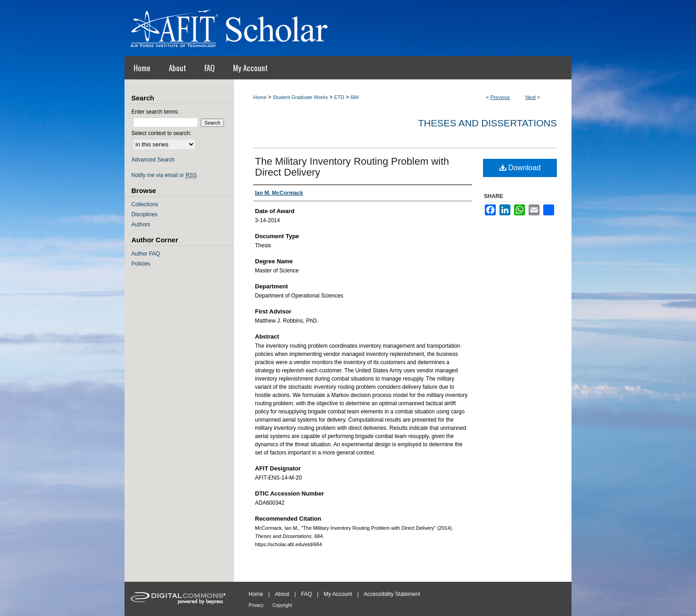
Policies (141, 264)
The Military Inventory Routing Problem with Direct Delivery (352, 167)
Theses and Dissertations (487, 123)
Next (531, 97)
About (282, 594)
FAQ (306, 594)
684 (354, 97)
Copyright (282, 605)
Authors (141, 224)
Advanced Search (153, 160)
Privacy (256, 605)
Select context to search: (161, 133)
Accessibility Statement (392, 594)
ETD (339, 97)
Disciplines (144, 214)
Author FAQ (146, 254)
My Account (338, 594)
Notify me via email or (164, 175)
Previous (500, 97)
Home (260, 97)
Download (520, 168)
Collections (145, 204)
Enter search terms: (155, 112)
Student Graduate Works (300, 97)
